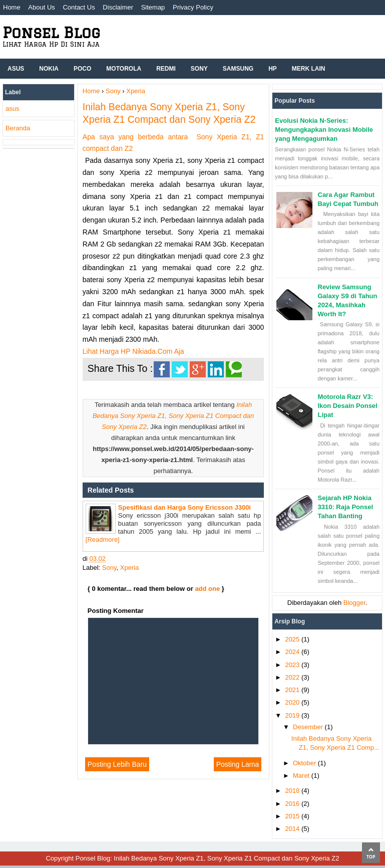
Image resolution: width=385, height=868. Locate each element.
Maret (302, 776)
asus (12, 109)
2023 (293, 665)
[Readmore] (103, 539)
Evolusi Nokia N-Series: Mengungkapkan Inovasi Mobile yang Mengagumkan (324, 130)
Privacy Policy (193, 7)
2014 (293, 829)
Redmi (166, 69)
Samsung (238, 69)
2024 (293, 652)
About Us (41, 7)
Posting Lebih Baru (117, 764)
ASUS (16, 69)
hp (273, 69)
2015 (293, 816)
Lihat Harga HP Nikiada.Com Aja (133, 351)
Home (12, 7)
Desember (309, 727)
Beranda (18, 128)
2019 (293, 715)
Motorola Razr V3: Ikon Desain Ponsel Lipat (348, 406)
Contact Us (79, 7)
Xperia (130, 568)
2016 (293, 804)
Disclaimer (118, 7)
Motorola (124, 69)
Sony (199, 69)
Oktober (305, 763)
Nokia (49, 69)
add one (207, 589)
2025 (293, 639)
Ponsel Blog (51, 32)
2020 (293, 702)
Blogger (354, 603)
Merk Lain (309, 69)
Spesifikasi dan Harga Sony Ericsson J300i (184, 507)
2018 (293, 791)
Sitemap (153, 7)
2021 (293, 690)
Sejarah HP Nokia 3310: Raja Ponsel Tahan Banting (346, 507)
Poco (82, 69)
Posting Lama (238, 764)
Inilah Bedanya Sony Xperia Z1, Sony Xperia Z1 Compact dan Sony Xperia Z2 (173, 416)
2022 (293, 677)
